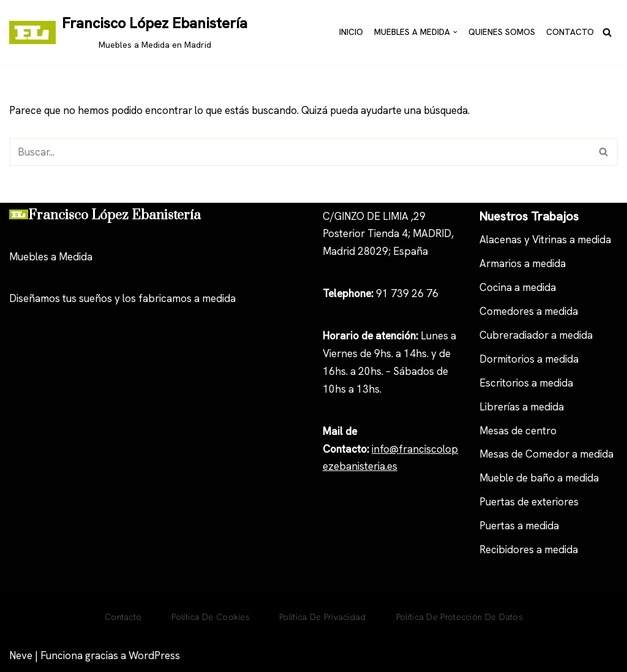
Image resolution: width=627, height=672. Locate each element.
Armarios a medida (523, 264)
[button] (455, 32)
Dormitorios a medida (529, 359)
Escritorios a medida (526, 383)
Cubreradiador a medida (536, 335)
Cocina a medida (518, 287)
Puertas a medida (519, 526)
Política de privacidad (323, 617)
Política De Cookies (210, 617)
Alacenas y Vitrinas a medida (545, 240)
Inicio (351, 32)
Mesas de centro (518, 431)
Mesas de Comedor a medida (546, 455)
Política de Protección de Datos (459, 617)
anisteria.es (372, 467)
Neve (21, 655)
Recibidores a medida (529, 549)
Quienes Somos (502, 32)
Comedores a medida (529, 311)
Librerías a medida (522, 407)
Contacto (570, 32)
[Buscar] (607, 32)
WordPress (154, 655)
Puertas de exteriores (529, 502)
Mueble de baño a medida (539, 478)
